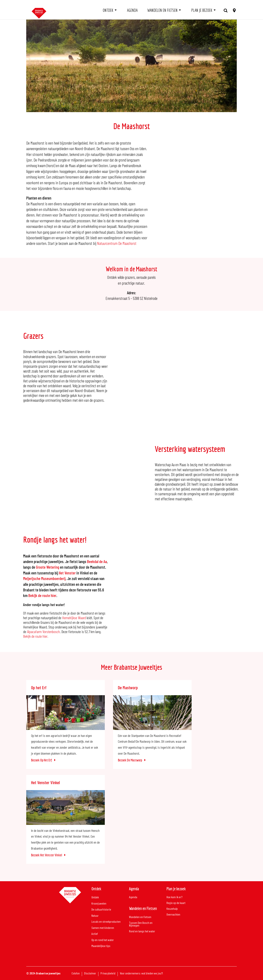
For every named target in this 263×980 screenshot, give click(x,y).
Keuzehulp (172, 909)
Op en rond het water (103, 940)
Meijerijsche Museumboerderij (44, 578)
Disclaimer (90, 973)
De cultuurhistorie (101, 909)
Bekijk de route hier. (36, 636)
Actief (95, 934)
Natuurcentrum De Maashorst (117, 243)
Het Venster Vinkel (45, 782)
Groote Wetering (47, 567)
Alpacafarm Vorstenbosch (43, 632)
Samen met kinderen (103, 928)
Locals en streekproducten (106, 922)
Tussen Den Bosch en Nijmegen (141, 924)
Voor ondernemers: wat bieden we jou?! (141, 973)
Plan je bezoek (202, 10)
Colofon (76, 973)
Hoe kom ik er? (174, 897)
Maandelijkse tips (101, 946)
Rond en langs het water (142, 931)
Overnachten (173, 915)
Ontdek (108, 10)
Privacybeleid (108, 973)
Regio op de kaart (176, 903)
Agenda (132, 10)
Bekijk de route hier (42, 595)
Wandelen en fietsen (162, 10)
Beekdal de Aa (97, 561)
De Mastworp (128, 687)
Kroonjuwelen (99, 903)
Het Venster (67, 573)
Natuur (95, 916)
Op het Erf (39, 687)
